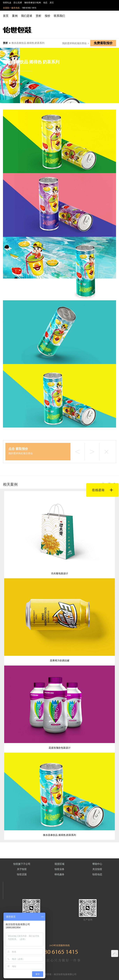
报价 (48, 16)
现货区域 (59, 864)
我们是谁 (27, 16)
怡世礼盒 (7, 3)
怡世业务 (59, 869)
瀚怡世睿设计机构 (33, 3)
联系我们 (59, 16)
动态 (45, 3)
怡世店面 (22, 875)
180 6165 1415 (29, 8)
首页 (6, 16)
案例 (15, 16)
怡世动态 (97, 875)
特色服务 (59, 875)
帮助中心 (97, 864)
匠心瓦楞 (18, 3)
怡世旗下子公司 (22, 864)
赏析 (39, 16)
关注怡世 (97, 869)
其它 (52, 3)
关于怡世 (22, 869)
